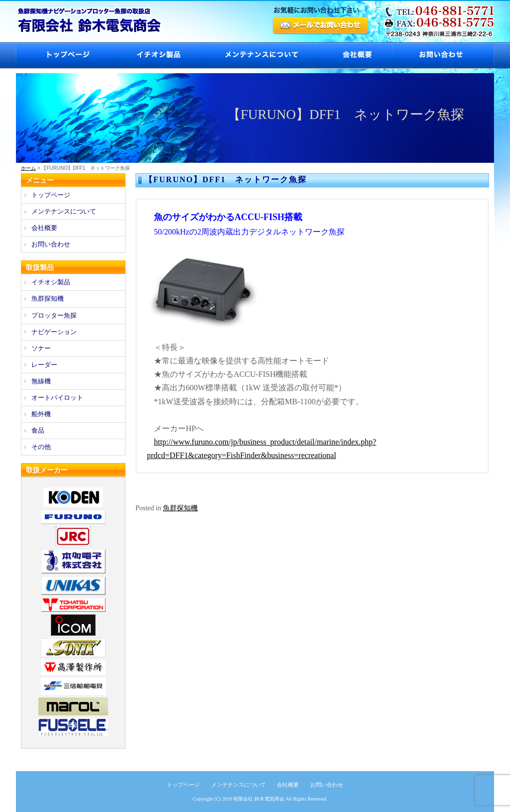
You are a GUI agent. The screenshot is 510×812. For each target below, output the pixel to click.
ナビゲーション (54, 332)
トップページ (65, 56)
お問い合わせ (443, 56)
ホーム (28, 168)
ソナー (41, 348)
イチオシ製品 (159, 56)
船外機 (41, 414)
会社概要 (355, 56)
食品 (38, 430)
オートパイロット (57, 398)
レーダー (44, 365)
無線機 (41, 381)
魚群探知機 (180, 508)
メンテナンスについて (260, 56)
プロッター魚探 (54, 315)
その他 (41, 447)
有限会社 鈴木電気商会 (259, 799)
